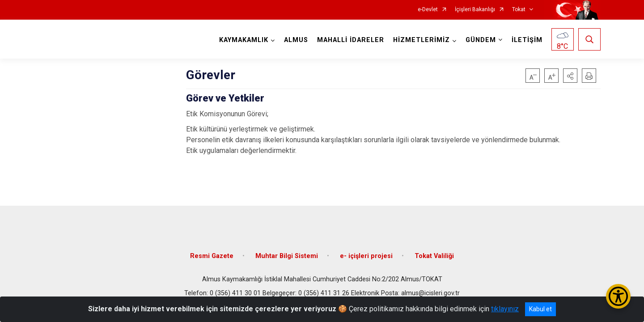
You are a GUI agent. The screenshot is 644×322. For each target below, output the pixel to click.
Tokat (519, 10)
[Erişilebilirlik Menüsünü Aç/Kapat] (618, 296)
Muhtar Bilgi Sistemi (287, 256)
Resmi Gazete (212, 256)
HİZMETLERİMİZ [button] (422, 40)
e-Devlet (428, 10)
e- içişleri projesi (366, 256)
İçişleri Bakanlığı (475, 10)
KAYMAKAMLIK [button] (244, 40)
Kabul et (540, 309)
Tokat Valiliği (434, 256)
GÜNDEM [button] (481, 40)
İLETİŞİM (527, 40)
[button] (570, 76)
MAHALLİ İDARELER (351, 40)
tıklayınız (505, 309)
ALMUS (296, 40)
